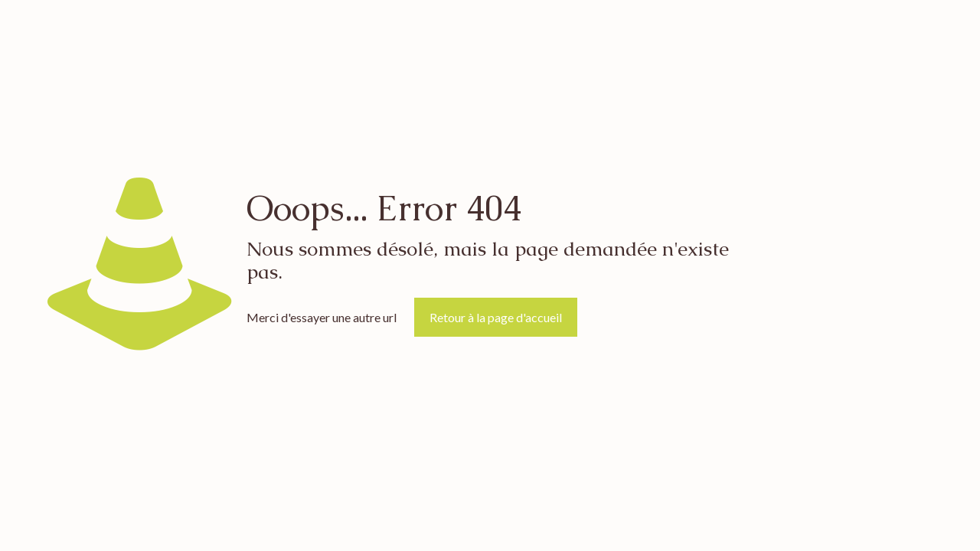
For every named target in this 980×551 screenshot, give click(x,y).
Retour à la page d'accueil (496, 317)
